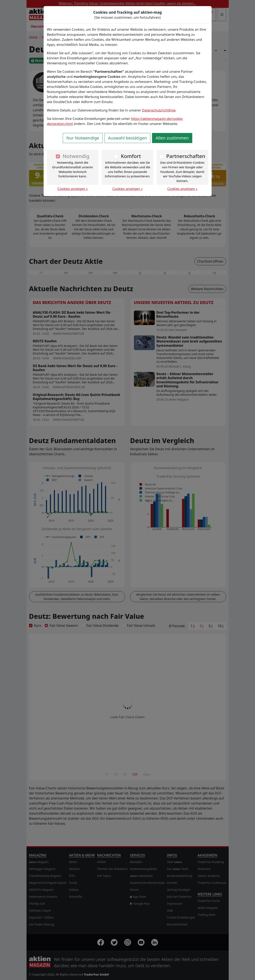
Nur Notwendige (83, 138)
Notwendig (76, 156)
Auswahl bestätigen (127, 138)
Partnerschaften (186, 156)
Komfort (131, 156)
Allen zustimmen (172, 138)
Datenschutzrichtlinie (159, 110)
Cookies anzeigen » (73, 189)
